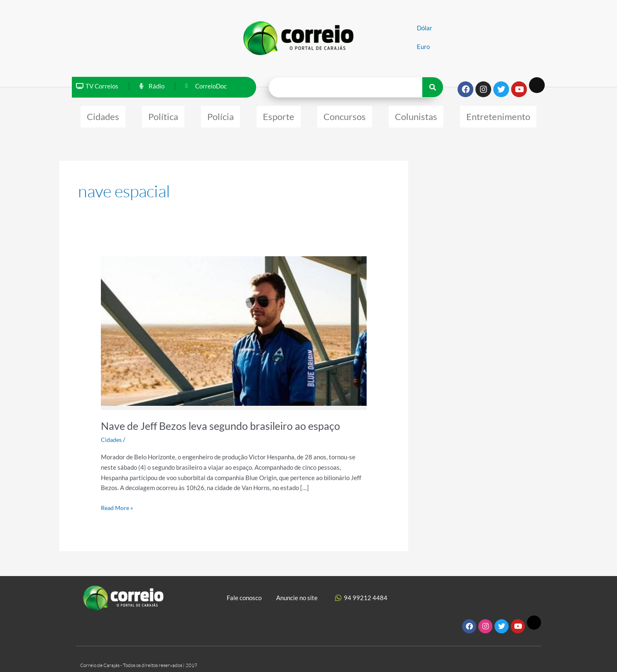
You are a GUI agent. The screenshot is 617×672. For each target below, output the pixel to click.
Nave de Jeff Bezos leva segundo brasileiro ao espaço (225, 422)
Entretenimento (498, 114)
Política (163, 114)
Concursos (345, 114)
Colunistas (416, 114)
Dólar (425, 28)
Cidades (103, 114)
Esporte (279, 114)
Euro (423, 47)
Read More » (118, 503)
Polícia (220, 114)
